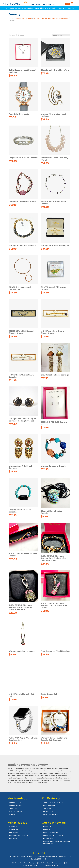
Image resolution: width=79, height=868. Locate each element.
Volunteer (13, 808)
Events (12, 814)
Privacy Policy (49, 838)
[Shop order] (61, 35)
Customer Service (50, 814)
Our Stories (14, 832)
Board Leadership (50, 832)
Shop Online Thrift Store (53, 802)
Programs (13, 826)
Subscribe (47, 808)
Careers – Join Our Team (53, 835)
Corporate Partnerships (19, 835)
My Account (48, 811)
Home (11, 18)
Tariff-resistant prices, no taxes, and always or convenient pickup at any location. (40, 8)
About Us (47, 826)
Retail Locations (50, 805)
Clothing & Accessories (23, 18)
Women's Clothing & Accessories (46, 18)
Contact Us (14, 838)
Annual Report (15, 829)
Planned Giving (16, 811)
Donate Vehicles (16, 805)
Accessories (64, 18)
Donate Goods (15, 802)
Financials (47, 829)
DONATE (68, 4)
